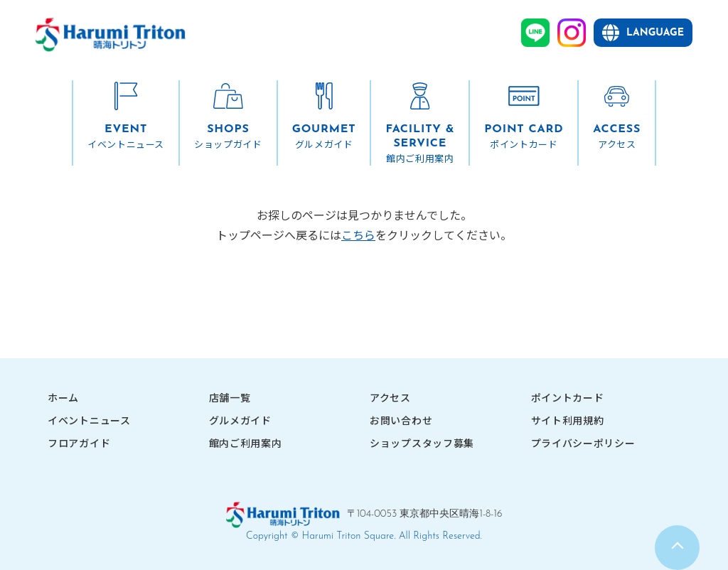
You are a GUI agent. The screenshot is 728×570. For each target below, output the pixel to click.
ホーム (63, 397)
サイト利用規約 (568, 420)
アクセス (390, 397)
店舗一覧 (230, 397)
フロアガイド (79, 443)
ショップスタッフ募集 (422, 443)
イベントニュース (89, 420)
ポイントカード (568, 397)
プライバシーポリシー (583, 443)
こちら (358, 235)
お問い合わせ (401, 420)
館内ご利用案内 (246, 443)
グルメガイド (240, 420)
